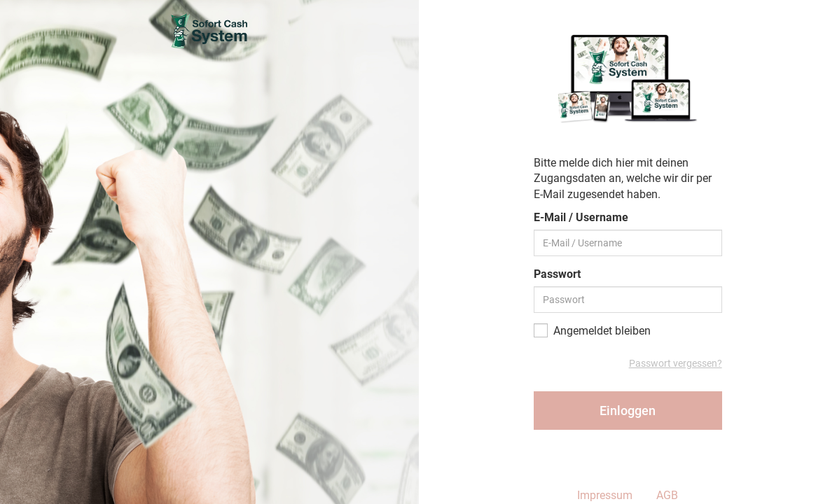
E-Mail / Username (581, 217)
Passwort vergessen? (676, 363)
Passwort (557, 274)
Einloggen (628, 411)
